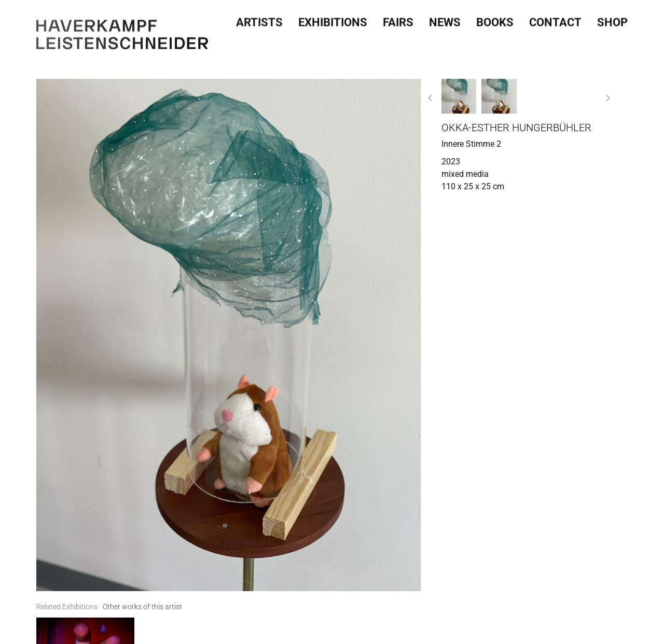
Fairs (398, 19)
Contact (555, 19)
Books (495, 19)
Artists (259, 19)
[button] (430, 98)
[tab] (67, 607)
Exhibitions (333, 19)
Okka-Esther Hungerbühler (516, 128)
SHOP (612, 19)
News (445, 19)
